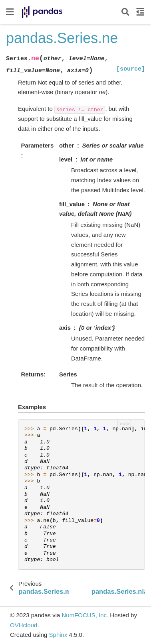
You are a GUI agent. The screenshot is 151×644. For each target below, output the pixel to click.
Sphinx (58, 635)
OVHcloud (24, 625)
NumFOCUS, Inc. (85, 615)
